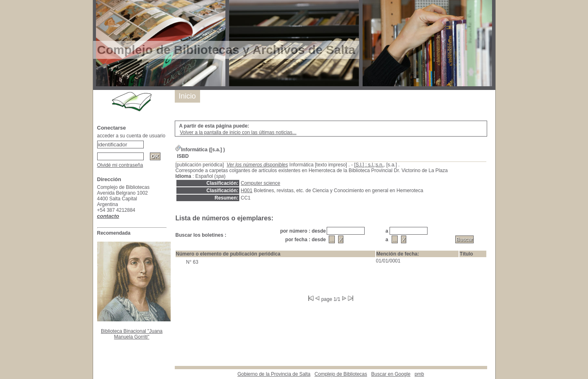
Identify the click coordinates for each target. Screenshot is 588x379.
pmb (419, 374)
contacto (108, 216)
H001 (247, 191)
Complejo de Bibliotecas (341, 374)
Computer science (261, 183)
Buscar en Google (391, 374)
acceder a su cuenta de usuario (131, 136)
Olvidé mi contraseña (120, 165)
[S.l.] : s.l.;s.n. (369, 165)
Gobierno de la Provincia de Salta (274, 374)
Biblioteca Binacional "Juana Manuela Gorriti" (132, 334)
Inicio (187, 96)
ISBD (183, 156)
